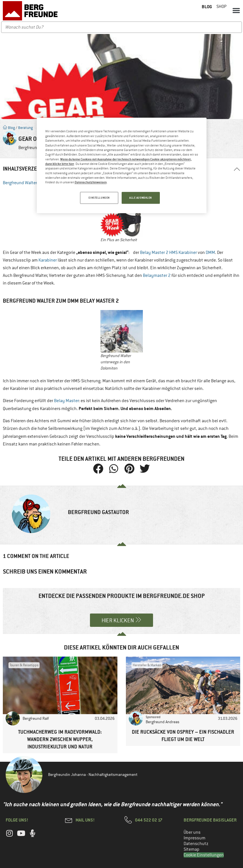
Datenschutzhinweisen (91, 182)
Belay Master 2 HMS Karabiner (168, 252)
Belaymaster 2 (157, 275)
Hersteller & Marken (147, 665)
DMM (210, 252)
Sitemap (192, 849)
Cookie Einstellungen (204, 855)
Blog (9, 128)
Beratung (25, 128)
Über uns (192, 832)
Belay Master (66, 401)
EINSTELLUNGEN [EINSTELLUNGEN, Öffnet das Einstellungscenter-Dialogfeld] (99, 198)
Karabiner (48, 260)
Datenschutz (196, 844)
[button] (236, 10)
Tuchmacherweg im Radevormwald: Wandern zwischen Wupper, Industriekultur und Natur (60, 739)
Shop (222, 7)
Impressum (194, 838)
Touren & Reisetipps (24, 665)
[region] (122, 165)
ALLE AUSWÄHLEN (141, 198)
